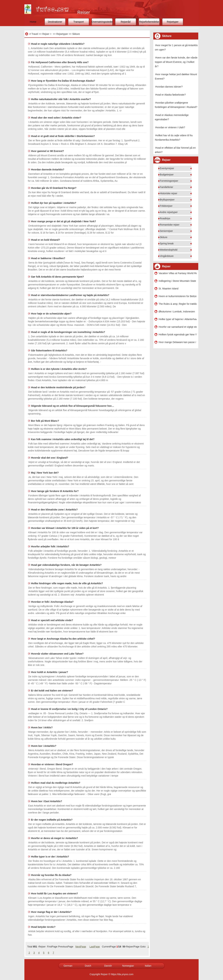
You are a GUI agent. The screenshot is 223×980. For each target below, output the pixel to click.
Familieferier (166, 187)
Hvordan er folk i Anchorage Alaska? (53, 602)
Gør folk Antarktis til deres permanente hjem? (58, 277)
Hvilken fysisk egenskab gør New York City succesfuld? (178, 334)
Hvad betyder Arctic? (44, 927)
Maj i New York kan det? (45, 473)
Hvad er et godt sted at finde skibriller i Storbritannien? (63, 136)
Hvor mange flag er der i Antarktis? (52, 912)
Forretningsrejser (169, 181)
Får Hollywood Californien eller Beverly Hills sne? (60, 62)
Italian (148, 966)
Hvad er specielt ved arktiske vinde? (52, 620)
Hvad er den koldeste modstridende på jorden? (59, 387)
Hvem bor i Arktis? (42, 727)
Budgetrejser (167, 175)
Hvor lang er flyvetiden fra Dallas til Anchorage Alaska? (63, 81)
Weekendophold (169, 250)
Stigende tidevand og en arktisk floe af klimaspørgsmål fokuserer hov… (73, 406)
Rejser (46, 34)
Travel (35, 34)
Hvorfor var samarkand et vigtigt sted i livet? (178, 327)
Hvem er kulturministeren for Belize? (178, 296)
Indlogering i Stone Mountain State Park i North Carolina (178, 281)
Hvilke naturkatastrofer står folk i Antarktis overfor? (61, 99)
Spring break (167, 243)
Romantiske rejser (170, 225)
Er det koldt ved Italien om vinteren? (52, 691)
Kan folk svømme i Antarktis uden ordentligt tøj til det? (63, 439)
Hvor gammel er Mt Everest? (48, 151)
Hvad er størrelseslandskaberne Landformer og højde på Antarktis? (70, 295)
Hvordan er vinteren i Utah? (170, 127)
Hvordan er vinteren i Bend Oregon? (52, 764)
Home (33, 22)
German (68, 966)
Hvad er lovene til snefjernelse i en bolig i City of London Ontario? (70, 709)
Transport (78, 22)
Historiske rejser (168, 193)
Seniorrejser (166, 231)
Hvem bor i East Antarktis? (47, 801)
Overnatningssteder (102, 22)
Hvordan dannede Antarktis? (48, 170)
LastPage (95, 947)
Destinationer (55, 22)
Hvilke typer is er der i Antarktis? (50, 857)
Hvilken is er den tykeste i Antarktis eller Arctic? (59, 369)
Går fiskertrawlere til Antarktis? (49, 351)
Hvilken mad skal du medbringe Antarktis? (56, 783)
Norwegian (128, 966)
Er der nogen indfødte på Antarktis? (52, 820)
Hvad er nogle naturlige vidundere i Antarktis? (58, 44)
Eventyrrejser (167, 168)
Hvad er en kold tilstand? (46, 240)
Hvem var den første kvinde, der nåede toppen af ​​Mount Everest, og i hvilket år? (176, 62)
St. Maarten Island (169, 289)
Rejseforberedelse (149, 22)
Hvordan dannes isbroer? (169, 87)
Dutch (88, 966)
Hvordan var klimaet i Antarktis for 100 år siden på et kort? (65, 528)
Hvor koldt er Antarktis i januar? (50, 672)
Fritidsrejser (166, 206)
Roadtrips (165, 218)
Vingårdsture (167, 256)
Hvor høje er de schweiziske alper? (52, 314)
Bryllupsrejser (167, 200)
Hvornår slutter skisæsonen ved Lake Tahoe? (58, 654)
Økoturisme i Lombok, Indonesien (177, 312)
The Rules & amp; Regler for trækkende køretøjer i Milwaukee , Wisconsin (178, 304)
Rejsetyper (173, 22)
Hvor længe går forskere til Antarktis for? (55, 491)
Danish (108, 966)
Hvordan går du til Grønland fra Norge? (54, 188)
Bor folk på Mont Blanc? (45, 421)
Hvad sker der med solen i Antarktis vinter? (56, 118)
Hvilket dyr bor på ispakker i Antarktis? (54, 203)
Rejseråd (126, 22)
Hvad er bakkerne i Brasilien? (48, 258)
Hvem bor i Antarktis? (44, 746)
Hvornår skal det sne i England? (50, 458)
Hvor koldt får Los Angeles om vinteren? (55, 894)
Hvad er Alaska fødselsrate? (170, 95)
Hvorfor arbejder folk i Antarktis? (50, 546)
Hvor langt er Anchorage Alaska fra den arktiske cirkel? (63, 639)
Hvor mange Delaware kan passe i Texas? (178, 342)
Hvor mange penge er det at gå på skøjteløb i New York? (64, 221)
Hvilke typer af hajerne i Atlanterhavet (178, 319)
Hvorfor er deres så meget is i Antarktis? (55, 838)
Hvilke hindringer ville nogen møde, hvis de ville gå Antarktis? (67, 583)
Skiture (76, 34)
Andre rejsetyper (169, 212)
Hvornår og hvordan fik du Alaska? (52, 875)
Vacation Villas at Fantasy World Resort (178, 273)
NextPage (81, 947)
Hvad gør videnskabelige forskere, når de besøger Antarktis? (67, 565)
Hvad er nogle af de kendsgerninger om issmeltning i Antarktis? (68, 332)
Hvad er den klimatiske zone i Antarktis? (55, 510)
